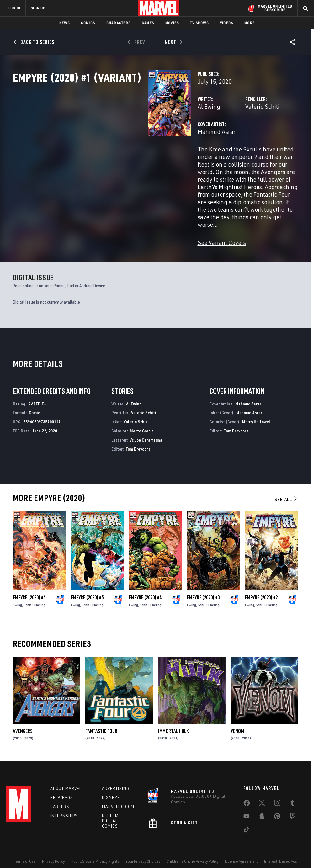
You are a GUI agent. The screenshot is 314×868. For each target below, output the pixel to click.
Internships (64, 806)
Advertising (116, 778)
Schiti (28, 595)
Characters (118, 23)
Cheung (40, 595)
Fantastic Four (101, 721)
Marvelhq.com (118, 797)
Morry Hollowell (257, 412)
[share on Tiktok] (247, 821)
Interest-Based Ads (281, 851)
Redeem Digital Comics (110, 811)
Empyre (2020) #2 (261, 587)
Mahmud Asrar (122, 159)
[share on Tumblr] (292, 794)
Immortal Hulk (173, 721)
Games (148, 23)
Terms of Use (25, 851)
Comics (88, 23)
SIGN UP (38, 8)
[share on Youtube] (247, 807)
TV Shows (199, 23)
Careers (60, 797)
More (250, 23)
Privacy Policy (53, 851)
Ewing (17, 595)
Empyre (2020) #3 (203, 587)
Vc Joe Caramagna (146, 430)
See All (286, 489)
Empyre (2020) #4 (145, 587)
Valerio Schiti (215, 134)
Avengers (23, 721)
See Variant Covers (127, 233)
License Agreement (241, 851)
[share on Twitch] (292, 807)
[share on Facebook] (247, 794)
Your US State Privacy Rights (95, 851)
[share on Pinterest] (277, 807)
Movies (172, 23)
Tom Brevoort (138, 439)
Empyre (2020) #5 (87, 587)
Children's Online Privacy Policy (193, 851)
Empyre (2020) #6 (29, 587)
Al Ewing (114, 134)
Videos (226, 23)
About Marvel (66, 778)
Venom (237, 721)
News (64, 23)
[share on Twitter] (262, 794)
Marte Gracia (142, 421)
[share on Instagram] (277, 794)
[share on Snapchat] (262, 807)
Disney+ (111, 787)
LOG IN (14, 8)
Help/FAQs (62, 787)
